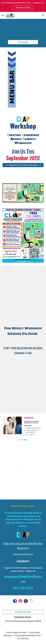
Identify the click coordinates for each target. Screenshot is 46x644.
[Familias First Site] (23, 612)
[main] (23, 122)
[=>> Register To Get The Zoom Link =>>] (23, 165)
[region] (23, 6)
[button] (3, 15)
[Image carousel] (23, 429)
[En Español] (23, 42)
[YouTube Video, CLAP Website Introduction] (23, 305)
